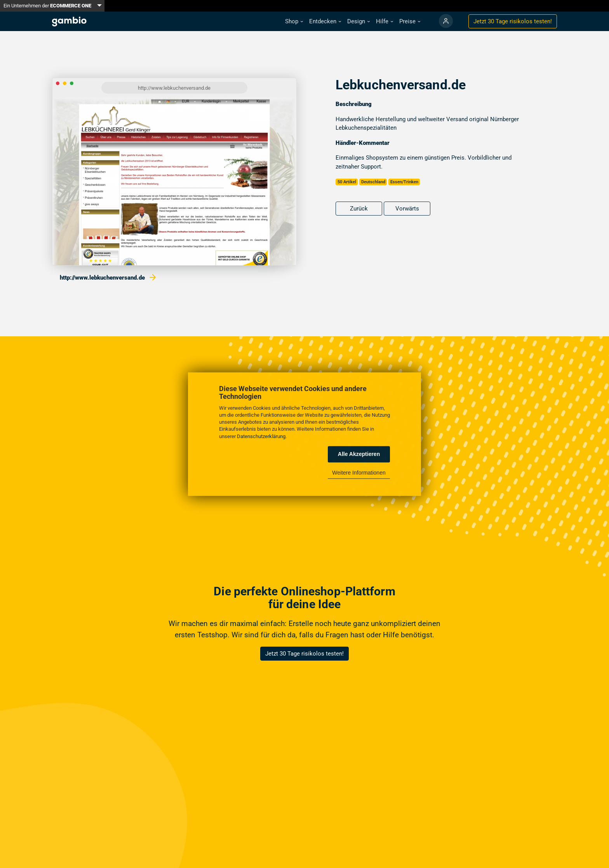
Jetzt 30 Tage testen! (513, 21)
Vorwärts (407, 209)
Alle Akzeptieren (359, 454)
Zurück (359, 209)
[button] (294, 22)
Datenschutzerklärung (261, 436)
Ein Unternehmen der (47, 6)
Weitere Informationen (359, 473)
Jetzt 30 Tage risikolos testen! (304, 654)
